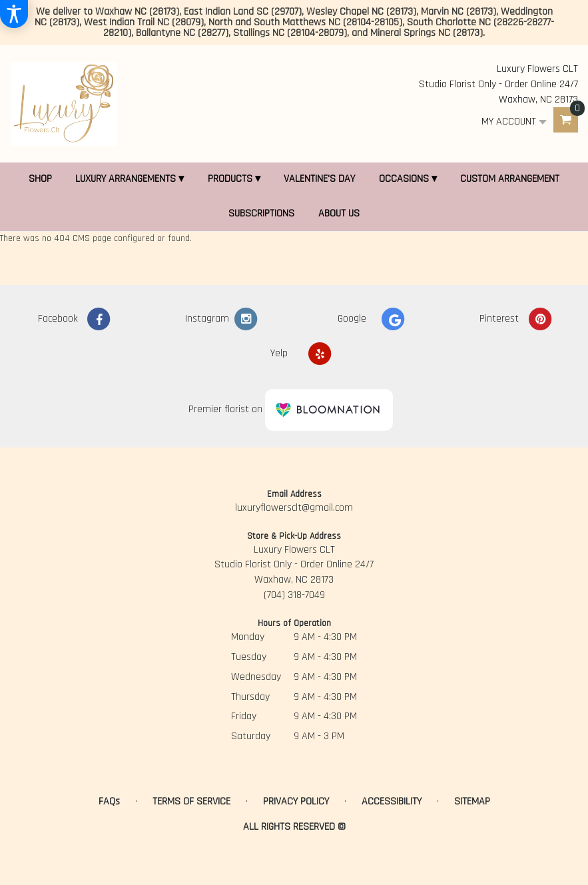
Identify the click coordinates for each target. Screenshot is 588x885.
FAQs (109, 801)
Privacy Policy (296, 801)
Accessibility (392, 801)
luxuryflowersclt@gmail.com (294, 508)
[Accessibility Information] (14, 14)
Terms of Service (191, 801)
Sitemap (472, 801)
